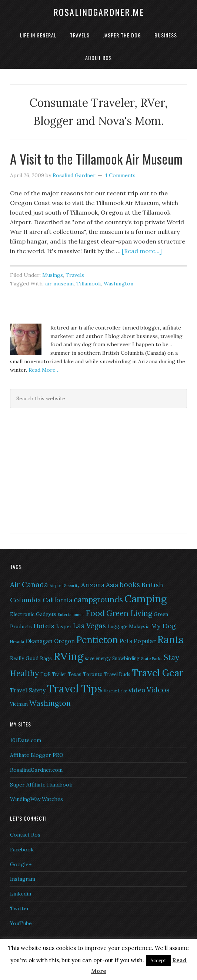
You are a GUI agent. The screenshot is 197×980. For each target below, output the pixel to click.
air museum (59, 284)
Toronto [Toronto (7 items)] (93, 674)
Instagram (23, 879)
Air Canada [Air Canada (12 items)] (29, 585)
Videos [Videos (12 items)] (158, 690)
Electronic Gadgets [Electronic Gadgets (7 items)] (33, 614)
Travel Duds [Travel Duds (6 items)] (117, 674)
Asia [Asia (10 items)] (112, 585)
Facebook (22, 850)
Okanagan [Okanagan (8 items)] (39, 641)
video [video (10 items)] (137, 690)
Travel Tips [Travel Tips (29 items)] (75, 689)
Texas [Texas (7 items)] (75, 674)
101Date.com (26, 740)
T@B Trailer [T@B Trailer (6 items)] (53, 674)
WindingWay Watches (36, 799)
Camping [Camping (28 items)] (146, 599)
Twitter (20, 908)
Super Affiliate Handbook (41, 785)
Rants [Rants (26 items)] (171, 639)
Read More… (44, 370)
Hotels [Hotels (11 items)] (44, 626)
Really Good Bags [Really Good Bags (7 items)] (31, 658)
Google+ (21, 864)
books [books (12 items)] (130, 585)
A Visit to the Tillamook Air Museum (96, 158)
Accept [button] (158, 961)
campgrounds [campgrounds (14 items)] (98, 600)
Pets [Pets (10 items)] (126, 641)
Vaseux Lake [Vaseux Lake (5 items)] (115, 691)
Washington (118, 284)
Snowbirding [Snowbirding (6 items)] (126, 658)
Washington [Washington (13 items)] (50, 703)
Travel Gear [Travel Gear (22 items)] (158, 673)
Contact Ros (25, 835)
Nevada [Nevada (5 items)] (17, 642)
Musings (53, 275)
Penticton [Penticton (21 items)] (97, 640)
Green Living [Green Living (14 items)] (129, 613)
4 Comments (120, 175)
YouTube (21, 923)
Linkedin (21, 894)
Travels (75, 275)
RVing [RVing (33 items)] (68, 656)
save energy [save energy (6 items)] (98, 658)
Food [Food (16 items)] (95, 613)
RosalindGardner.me (99, 12)
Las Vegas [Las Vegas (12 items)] (89, 626)
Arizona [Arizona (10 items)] (93, 585)
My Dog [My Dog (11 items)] (163, 626)
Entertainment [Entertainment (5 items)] (71, 615)
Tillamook (89, 284)
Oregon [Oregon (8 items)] (64, 641)
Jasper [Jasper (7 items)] (64, 626)
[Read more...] (142, 251)
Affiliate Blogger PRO (37, 755)
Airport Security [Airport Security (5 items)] (65, 586)
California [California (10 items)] (57, 600)
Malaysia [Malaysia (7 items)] (139, 626)
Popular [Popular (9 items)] (145, 641)
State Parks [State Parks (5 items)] (152, 659)
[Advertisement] (56, 469)
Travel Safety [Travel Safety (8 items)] (28, 690)
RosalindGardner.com (36, 770)
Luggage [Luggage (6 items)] (117, 627)
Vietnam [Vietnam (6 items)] (19, 704)
